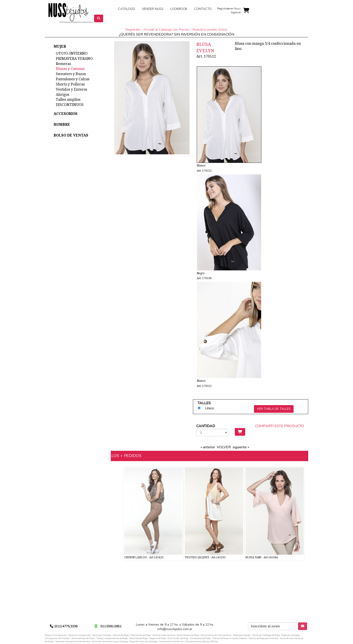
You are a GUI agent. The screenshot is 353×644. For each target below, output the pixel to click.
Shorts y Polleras (70, 84)
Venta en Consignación (79, 635)
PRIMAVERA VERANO (74, 59)
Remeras (63, 64)
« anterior (208, 447)
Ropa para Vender (242, 635)
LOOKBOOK (179, 9)
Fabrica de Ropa (121, 635)
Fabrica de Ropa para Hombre (263, 638)
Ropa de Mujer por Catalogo (144, 641)
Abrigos (62, 95)
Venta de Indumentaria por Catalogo (110, 641)
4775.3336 (70, 626)
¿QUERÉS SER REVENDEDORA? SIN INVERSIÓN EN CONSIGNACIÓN (176, 34)
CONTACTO (203, 9)
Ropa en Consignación (56, 635)
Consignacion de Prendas (57, 638)
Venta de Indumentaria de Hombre (73, 641)
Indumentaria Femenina (171, 641)
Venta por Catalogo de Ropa (266, 635)
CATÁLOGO (127, 9)
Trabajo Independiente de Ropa (112, 638)
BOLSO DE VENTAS (71, 135)
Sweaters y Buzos (71, 74)
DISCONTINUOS (70, 105)
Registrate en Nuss (229, 9)
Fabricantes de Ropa (140, 635)
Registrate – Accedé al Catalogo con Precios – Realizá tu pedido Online (176, 30)
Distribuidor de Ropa (178, 638)
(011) (58, 626)
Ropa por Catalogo (291, 635)
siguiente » (241, 447)
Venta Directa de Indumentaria (216, 635)
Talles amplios (68, 100)
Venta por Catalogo (102, 635)
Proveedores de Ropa (200, 638)
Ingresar (236, 12)
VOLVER (224, 447)
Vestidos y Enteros (71, 89)
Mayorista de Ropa (138, 638)
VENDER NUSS (153, 9)
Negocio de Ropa (158, 638)
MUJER (60, 46)
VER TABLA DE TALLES (274, 409)
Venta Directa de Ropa (188, 635)
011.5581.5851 (111, 626)
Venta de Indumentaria (164, 635)
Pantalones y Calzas (73, 79)
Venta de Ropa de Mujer (83, 638)
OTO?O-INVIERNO (72, 53)
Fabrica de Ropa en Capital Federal (230, 638)
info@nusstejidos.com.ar (175, 629)
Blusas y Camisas (70, 69)
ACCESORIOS (66, 114)
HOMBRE (62, 125)
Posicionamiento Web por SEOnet (202, 641)
